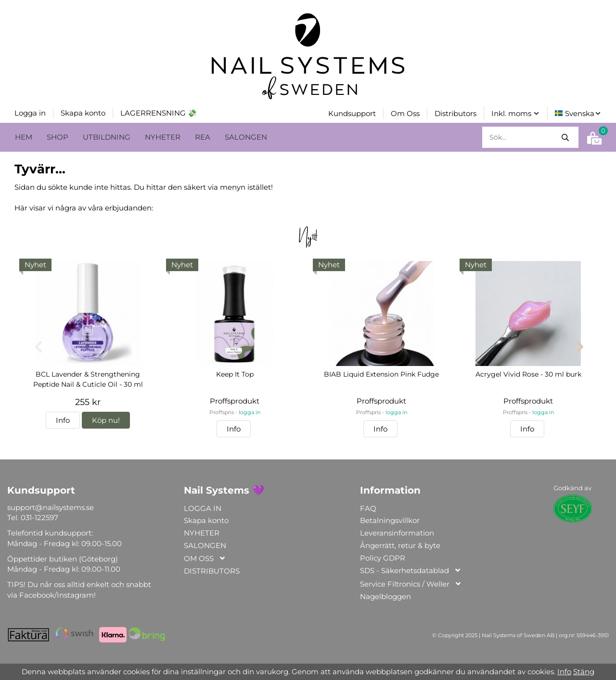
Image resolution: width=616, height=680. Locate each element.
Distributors (456, 113)
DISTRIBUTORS (212, 570)
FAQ (368, 507)
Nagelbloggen (385, 595)
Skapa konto (83, 112)
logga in (250, 412)
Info (63, 419)
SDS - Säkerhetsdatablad (411, 570)
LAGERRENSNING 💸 (159, 112)
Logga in (30, 112)
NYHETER (163, 136)
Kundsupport (352, 113)
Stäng (584, 672)
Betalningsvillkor (390, 519)
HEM (24, 136)
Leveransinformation (397, 532)
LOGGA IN (203, 507)
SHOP (58, 136)
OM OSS (205, 558)
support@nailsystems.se (51, 506)
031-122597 (39, 517)
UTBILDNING (107, 136)
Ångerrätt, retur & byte (400, 544)
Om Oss (405, 113)
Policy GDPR (383, 557)
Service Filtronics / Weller (411, 583)
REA (203, 136)
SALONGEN (246, 136)
